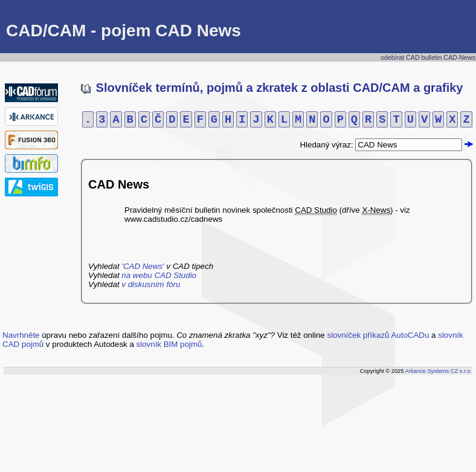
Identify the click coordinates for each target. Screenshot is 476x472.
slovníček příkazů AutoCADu (378, 335)
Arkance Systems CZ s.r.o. (439, 371)
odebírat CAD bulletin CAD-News (428, 57)
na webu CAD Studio (159, 275)
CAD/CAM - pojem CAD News (124, 31)
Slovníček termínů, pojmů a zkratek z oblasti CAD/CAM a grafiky (272, 88)
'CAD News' (143, 266)
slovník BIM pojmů (169, 344)
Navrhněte (21, 335)
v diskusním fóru (151, 284)
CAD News (119, 184)
